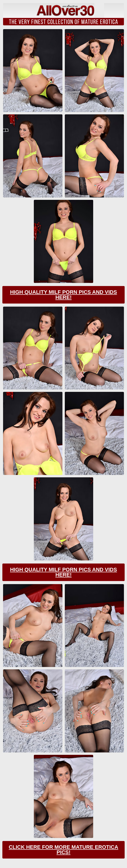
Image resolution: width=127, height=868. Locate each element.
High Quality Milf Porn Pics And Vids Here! (63, 295)
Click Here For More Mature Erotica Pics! (63, 850)
